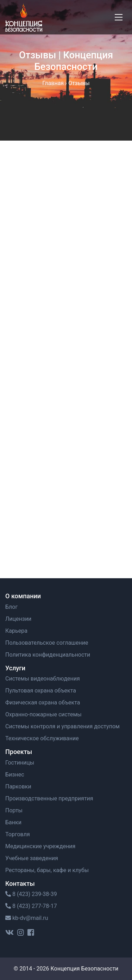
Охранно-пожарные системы (43, 714)
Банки (13, 822)
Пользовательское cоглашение (47, 643)
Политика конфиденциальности (48, 655)
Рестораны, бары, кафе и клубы (47, 870)
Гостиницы (20, 763)
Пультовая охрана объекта (41, 691)
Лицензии (18, 619)
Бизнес (15, 775)
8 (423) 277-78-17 (31, 906)
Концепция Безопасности (84, 969)
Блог (11, 607)
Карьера (16, 631)
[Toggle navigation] (119, 17)
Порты (14, 810)
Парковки (18, 786)
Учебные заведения (32, 858)
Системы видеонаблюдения (43, 679)
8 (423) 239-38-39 (31, 894)
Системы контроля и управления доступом (62, 726)
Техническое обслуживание (42, 738)
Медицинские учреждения (40, 846)
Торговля (18, 834)
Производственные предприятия (49, 798)
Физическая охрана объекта (43, 702)
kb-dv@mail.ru (27, 918)
